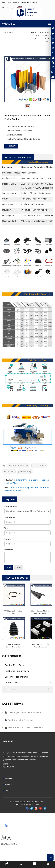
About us (8, 779)
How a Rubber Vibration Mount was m (24, 728)
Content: (9, 550)
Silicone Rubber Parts (16, 677)
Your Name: (10, 517)
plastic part (9, 472)
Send (9, 567)
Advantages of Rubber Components (23, 713)
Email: (7, 539)
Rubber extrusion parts (17, 671)
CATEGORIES (9, 24)
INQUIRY (11, 146)
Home (35, 33)
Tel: (6, 528)
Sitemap (36, 804)
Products (46, 33)
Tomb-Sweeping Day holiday (19, 720)
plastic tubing (25, 472)
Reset (18, 567)
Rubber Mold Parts (15, 665)
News (6, 790)
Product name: (12, 506)
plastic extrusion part (19, 465)
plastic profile (39, 465)
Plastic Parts (44, 35)
